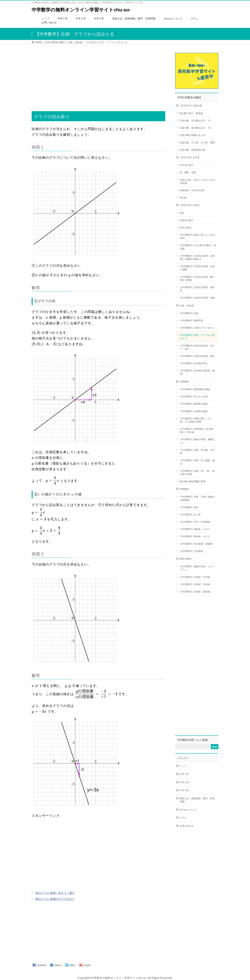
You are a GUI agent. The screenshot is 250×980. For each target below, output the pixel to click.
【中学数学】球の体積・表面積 (196, 544)
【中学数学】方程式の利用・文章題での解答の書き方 (197, 258)
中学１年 (184, 774)
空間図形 (184, 489)
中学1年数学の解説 (189, 97)
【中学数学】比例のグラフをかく (197, 328)
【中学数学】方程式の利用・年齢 (197, 298)
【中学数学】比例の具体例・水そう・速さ (197, 347)
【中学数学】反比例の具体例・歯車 (197, 372)
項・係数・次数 (188, 172)
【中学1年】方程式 (190, 205)
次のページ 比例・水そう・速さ (55, 893)
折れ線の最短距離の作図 (192, 481)
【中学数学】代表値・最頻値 (195, 592)
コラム (183, 818)
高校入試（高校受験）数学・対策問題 (197, 800)
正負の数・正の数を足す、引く (196, 121)
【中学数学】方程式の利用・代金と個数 (197, 268)
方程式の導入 (188, 220)
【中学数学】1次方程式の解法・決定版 (198, 247)
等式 (182, 213)
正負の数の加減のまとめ (192, 135)
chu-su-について (188, 810)
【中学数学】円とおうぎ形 (194, 397)
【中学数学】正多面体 (191, 551)
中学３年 (184, 790)
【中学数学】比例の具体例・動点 (197, 356)
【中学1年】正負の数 (191, 106)
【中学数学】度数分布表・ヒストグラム (197, 568)
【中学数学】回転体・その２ (195, 536)
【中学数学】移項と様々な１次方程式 (197, 237)
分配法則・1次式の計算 (192, 190)
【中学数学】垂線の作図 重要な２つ (197, 441)
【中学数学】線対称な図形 (194, 404)
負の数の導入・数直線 (191, 113)
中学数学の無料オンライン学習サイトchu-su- (81, 10)
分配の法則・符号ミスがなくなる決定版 (197, 182)
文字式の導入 (188, 165)
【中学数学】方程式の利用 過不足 (197, 289)
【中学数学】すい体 (190, 515)
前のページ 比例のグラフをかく (55, 899)
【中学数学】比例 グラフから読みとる (197, 337)
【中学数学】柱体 (189, 507)
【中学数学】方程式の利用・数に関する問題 (197, 279)
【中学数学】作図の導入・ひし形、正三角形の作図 (196, 420)
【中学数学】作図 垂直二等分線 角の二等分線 (197, 431)
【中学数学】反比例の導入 (194, 363)
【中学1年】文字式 (190, 158)
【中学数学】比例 (189, 313)
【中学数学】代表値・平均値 (195, 577)
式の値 (183, 198)
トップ (183, 766)
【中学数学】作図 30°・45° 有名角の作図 (197, 473)
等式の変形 (185, 228)
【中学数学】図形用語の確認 (195, 389)
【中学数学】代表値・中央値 (195, 584)
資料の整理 (185, 559)
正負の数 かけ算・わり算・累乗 (197, 143)
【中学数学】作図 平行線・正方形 (197, 452)
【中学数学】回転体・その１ (195, 529)
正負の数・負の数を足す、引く (196, 128)
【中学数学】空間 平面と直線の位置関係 (197, 498)
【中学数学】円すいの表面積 (195, 522)
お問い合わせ (187, 826)
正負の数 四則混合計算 (192, 150)
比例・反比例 (187, 306)
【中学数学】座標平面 (191, 321)
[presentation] (36, 275)
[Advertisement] (98, 75)
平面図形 (184, 382)
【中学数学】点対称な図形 (194, 411)
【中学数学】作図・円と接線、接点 (197, 462)
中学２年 (184, 782)
